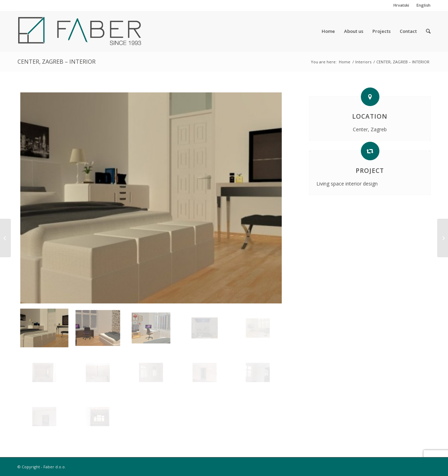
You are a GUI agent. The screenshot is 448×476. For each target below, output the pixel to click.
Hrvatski (401, 5)
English (423, 5)
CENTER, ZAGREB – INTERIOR (57, 62)
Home (345, 62)
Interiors (363, 62)
